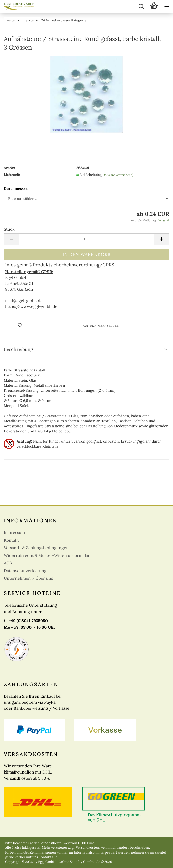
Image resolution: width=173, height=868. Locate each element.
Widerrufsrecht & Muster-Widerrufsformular (47, 555)
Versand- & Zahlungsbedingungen (36, 548)
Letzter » (31, 20)
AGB (8, 563)
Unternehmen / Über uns (28, 578)
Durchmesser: (16, 188)
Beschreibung (18, 349)
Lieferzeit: (12, 175)
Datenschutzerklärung (25, 571)
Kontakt (11, 540)
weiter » (13, 20)
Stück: (10, 229)
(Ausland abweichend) (119, 175)
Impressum (14, 532)
